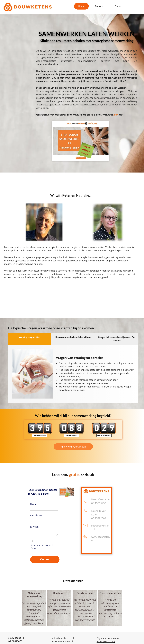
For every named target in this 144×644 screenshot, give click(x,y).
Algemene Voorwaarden (109, 638)
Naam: (34, 504)
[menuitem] (82, 6)
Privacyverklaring (106, 641)
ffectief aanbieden (111, 593)
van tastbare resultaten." (59, 613)
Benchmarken (85, 593)
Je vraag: (35, 527)
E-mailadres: (37, 515)
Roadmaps (59, 593)
